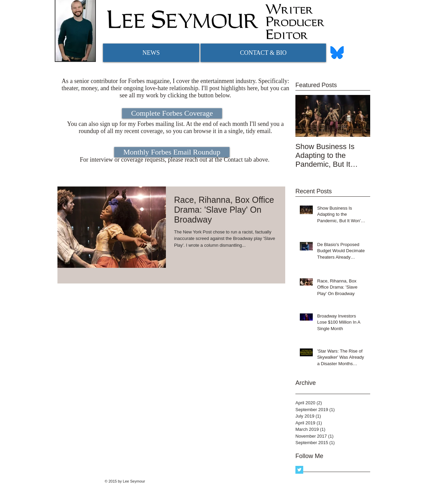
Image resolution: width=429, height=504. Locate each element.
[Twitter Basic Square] (299, 470)
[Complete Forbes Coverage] (172, 113)
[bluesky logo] (337, 53)
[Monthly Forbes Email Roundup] (172, 152)
